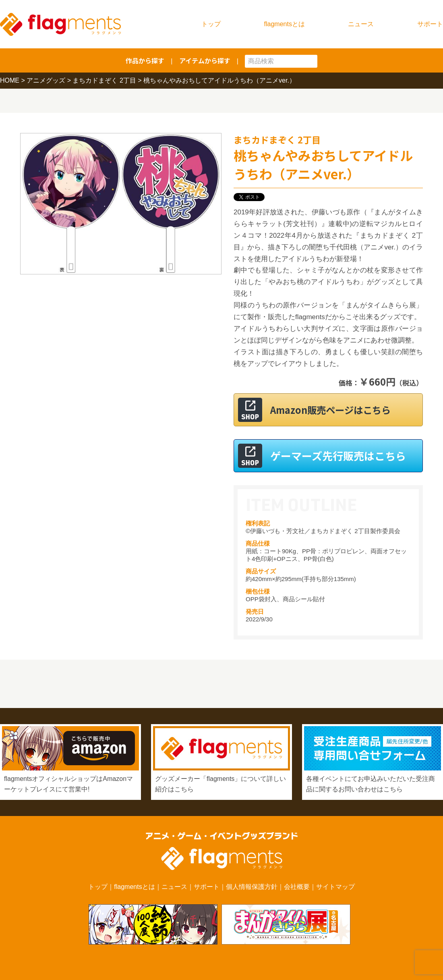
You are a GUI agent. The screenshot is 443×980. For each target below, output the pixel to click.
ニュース (361, 24)
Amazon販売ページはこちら (338, 410)
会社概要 (297, 887)
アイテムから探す (205, 60)
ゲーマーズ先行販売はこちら (338, 456)
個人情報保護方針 (252, 887)
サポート (430, 24)
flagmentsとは (285, 24)
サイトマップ (335, 887)
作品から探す (145, 60)
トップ (211, 24)
